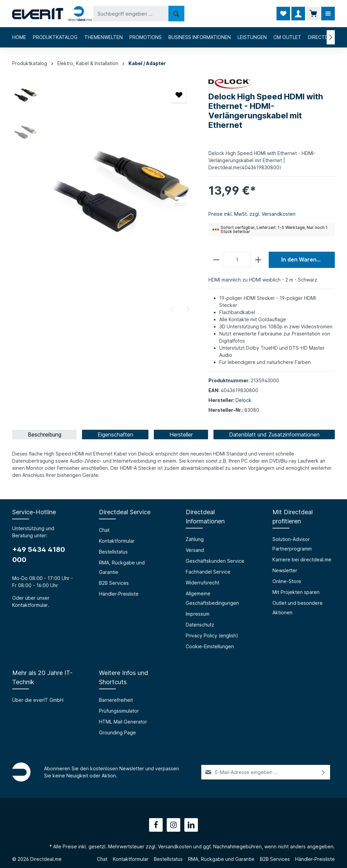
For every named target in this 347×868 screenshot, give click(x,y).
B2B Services (114, 583)
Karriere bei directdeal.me (302, 560)
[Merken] (179, 95)
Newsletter (285, 570)
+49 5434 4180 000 (39, 555)
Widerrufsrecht (202, 583)
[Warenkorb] (313, 14)
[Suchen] (176, 13)
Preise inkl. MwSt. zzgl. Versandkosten (252, 214)
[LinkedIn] (191, 825)
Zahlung (195, 539)
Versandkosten (175, 846)
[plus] (258, 260)
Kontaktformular (30, 605)
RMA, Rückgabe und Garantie (122, 567)
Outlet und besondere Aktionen (298, 608)
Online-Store (287, 581)
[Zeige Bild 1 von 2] (181, 198)
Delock (243, 400)
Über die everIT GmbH (38, 700)
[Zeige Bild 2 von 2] (181, 204)
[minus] (216, 260)
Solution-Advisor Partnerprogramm (292, 544)
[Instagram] (173, 825)
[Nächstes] (187, 309)
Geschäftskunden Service (215, 561)
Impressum (198, 614)
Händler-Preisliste (119, 594)
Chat (104, 530)
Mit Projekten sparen (296, 592)
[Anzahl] (237, 260)
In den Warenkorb (305, 260)
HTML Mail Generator (123, 722)
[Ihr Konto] (298, 14)
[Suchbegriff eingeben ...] (131, 13)
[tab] (44, 435)
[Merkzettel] (283, 14)
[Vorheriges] (173, 309)
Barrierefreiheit (116, 700)
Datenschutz (200, 625)
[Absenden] (323, 772)
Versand (195, 550)
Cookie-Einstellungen (210, 646)
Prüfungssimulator (119, 711)
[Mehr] (328, 14)
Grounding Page (117, 732)
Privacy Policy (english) (212, 635)
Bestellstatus (113, 552)
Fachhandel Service (208, 572)
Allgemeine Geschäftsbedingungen (212, 598)
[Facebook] (156, 825)
